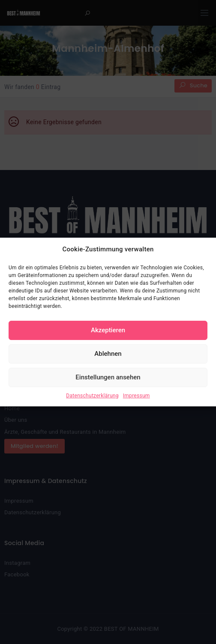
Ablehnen (108, 354)
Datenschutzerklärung (92, 396)
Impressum (136, 396)
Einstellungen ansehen (108, 377)
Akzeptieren (108, 330)
